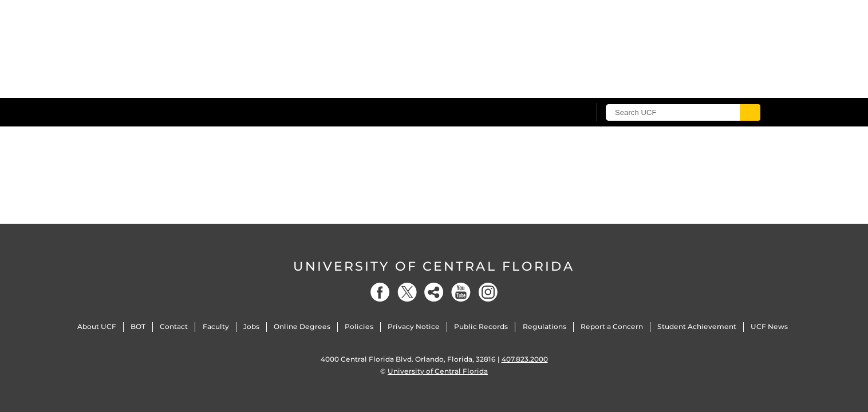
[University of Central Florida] (200, 112)
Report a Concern (612, 326)
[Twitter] (407, 292)
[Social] (434, 292)
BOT (138, 326)
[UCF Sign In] (553, 113)
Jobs (251, 326)
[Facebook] (380, 292)
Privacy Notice (414, 326)
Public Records (481, 326)
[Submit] (750, 112)
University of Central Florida (434, 266)
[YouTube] (461, 292)
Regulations (545, 326)
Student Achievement (697, 326)
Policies (359, 326)
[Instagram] (488, 292)
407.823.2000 (525, 359)
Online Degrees (302, 326)
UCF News (769, 326)
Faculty (216, 326)
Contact (174, 326)
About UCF (97, 326)
